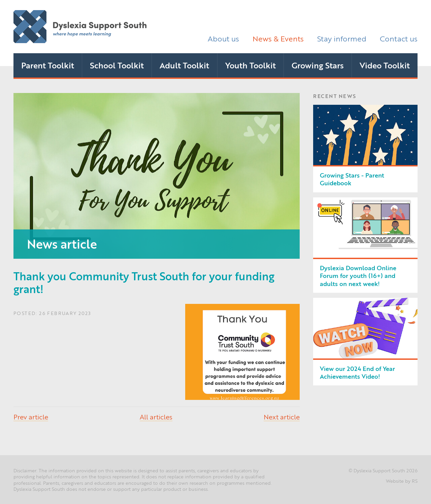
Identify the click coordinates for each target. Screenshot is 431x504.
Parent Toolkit (48, 65)
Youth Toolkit (251, 65)
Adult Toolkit (184, 65)
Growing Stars (318, 65)
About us (223, 38)
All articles (156, 417)
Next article (282, 417)
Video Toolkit (385, 65)
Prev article (31, 417)
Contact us (399, 38)
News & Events (278, 38)
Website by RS (402, 481)
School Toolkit (117, 65)
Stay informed (342, 38)
